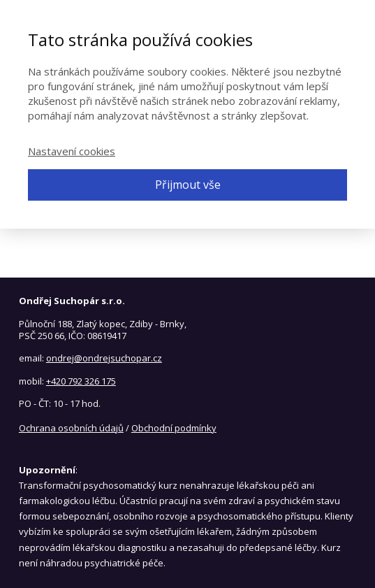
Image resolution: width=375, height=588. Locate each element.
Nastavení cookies (72, 151)
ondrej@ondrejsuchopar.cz (104, 358)
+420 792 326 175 (81, 381)
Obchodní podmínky (174, 428)
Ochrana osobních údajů (71, 428)
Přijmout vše (188, 185)
